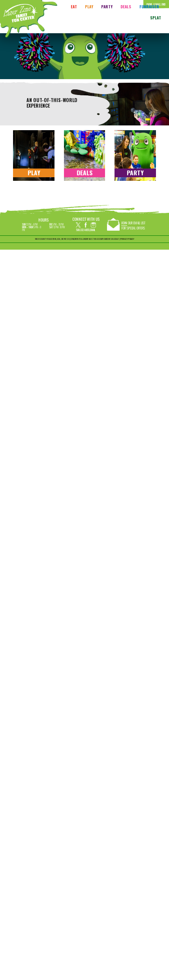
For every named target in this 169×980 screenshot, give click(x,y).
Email (93, 230)
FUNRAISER (149, 7)
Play (89, 7)
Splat (156, 18)
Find (164, 4)
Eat (74, 7)
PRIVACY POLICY (127, 239)
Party (107, 7)
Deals (126, 7)
